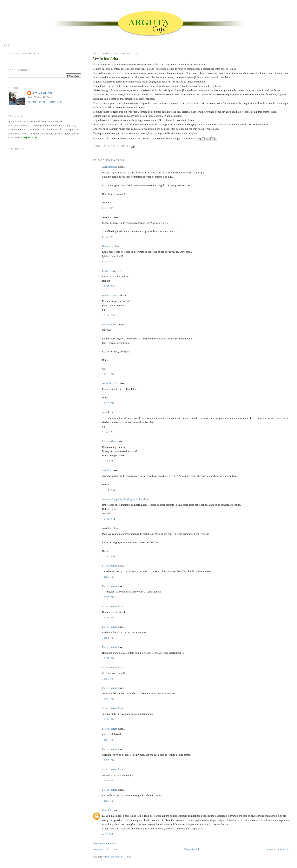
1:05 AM (108, 432)
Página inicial (192, 849)
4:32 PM (108, 834)
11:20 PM (108, 403)
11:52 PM (108, 679)
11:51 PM (108, 617)
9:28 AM (108, 261)
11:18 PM (108, 374)
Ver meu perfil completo (45, 102)
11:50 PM (108, 577)
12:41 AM (109, 519)
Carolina (107, 470)
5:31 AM (108, 208)
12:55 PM (108, 286)
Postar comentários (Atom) (117, 857)
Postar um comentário (105, 843)
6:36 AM (108, 237)
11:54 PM (108, 719)
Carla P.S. (107, 271)
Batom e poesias (111, 295)
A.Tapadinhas (110, 167)
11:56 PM (108, 801)
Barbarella (108, 246)
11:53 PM (108, 699)
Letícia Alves (109, 441)
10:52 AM (109, 556)
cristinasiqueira (110, 324)
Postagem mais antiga (277, 849)
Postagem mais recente (105, 849)
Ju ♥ (104, 412)
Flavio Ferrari (110, 566)
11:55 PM (108, 760)
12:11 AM (109, 490)
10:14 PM (108, 315)
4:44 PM (108, 461)
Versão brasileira (105, 59)
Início (7, 45)
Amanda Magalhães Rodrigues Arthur (122, 499)
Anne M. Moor (110, 383)
